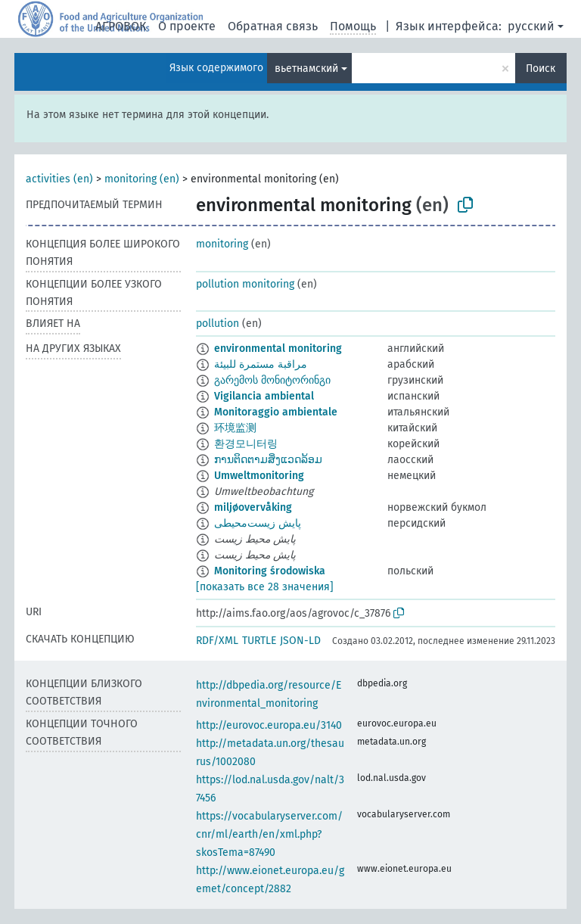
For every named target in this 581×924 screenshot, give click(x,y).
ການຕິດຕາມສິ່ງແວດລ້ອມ (268, 460)
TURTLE (259, 641)
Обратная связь (273, 26)
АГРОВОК (121, 26)
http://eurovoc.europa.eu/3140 (269, 725)
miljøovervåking (253, 507)
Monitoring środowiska (270, 571)
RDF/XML (217, 641)
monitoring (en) (142, 179)
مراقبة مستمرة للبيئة (261, 364)
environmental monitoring (278, 348)
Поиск (541, 68)
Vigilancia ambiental (264, 396)
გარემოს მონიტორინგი (272, 380)
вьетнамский (306, 68)
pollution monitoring (245, 284)
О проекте (187, 26)
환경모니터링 (246, 444)
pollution (217, 324)
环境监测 (235, 428)
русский (531, 26)
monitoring (222, 244)
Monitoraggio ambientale (276, 412)
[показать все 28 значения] (265, 587)
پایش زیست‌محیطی (258, 523)
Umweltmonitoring (259, 476)
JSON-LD (300, 641)
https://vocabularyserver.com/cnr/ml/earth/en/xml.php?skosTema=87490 (269, 834)
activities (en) (59, 179)
